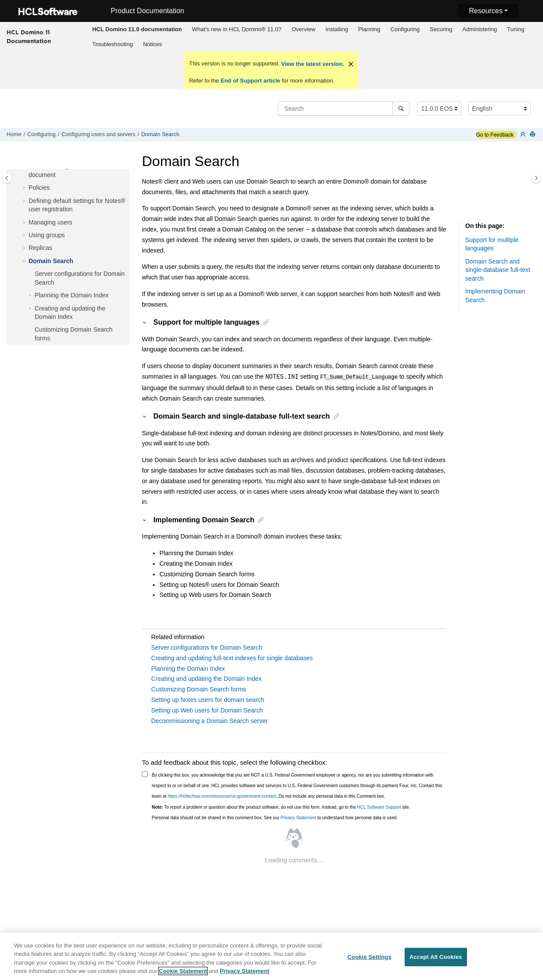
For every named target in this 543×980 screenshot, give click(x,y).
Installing (337, 29)
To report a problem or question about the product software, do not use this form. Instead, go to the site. (281, 807)
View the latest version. (312, 64)
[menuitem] (137, 29)
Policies (39, 188)
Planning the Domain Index (72, 295)
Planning (369, 29)
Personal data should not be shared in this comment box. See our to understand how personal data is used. (275, 817)
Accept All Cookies (436, 961)
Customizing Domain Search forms (199, 689)
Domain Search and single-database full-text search (498, 270)
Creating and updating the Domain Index (206, 678)
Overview (304, 29)
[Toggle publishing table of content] (7, 178)
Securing (441, 29)
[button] (25, 188)
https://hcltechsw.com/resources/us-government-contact (222, 796)
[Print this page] (533, 135)
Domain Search (161, 134)
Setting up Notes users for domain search (208, 699)
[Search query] (344, 108)
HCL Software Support (379, 807)
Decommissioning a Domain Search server (209, 720)
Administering (480, 29)
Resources (485, 11)
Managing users (51, 222)
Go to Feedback (495, 135)
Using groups (47, 235)
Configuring (405, 29)
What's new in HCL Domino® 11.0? (237, 29)
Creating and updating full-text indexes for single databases (232, 658)
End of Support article (250, 81)
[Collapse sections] (524, 135)
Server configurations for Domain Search (207, 647)
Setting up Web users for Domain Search (207, 710)
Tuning (516, 29)
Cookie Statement (183, 975)
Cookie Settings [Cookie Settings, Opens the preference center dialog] (369, 961)
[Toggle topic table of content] (536, 178)
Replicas (40, 248)
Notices (152, 44)
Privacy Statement (298, 817)
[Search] (401, 108)
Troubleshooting (113, 44)
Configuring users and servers (98, 134)
